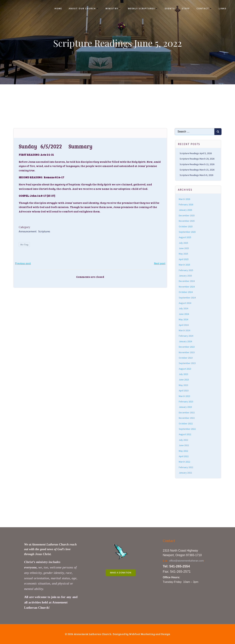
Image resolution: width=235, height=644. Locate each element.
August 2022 (185, 434)
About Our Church (84, 8)
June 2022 (184, 445)
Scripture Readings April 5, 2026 (196, 153)
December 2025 (187, 215)
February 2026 (186, 204)
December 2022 (187, 412)
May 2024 (183, 319)
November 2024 (187, 287)
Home (58, 8)
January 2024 (185, 341)
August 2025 (185, 237)
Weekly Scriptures (143, 8)
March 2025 (184, 265)
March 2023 (184, 396)
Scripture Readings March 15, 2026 (197, 170)
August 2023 (185, 369)
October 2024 (186, 292)
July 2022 (183, 440)
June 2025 (184, 248)
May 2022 (183, 451)
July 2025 (183, 243)
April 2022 (184, 456)
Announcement (28, 231)
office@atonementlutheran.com (186, 561)
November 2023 (187, 352)
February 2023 (186, 402)
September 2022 (187, 429)
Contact (204, 8)
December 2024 (187, 281)
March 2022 (184, 462)
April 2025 (184, 259)
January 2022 (185, 473)
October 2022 (186, 423)
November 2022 (187, 418)
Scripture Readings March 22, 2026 (197, 164)
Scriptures (44, 231)
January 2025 (185, 276)
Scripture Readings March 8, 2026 (196, 175)
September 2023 (187, 363)
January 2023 (185, 407)
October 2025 (186, 226)
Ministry (113, 8)
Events (170, 8)
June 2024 (184, 314)
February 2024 (186, 336)
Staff (186, 8)
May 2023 (183, 385)
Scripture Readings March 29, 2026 (197, 159)
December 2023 (187, 347)
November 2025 (187, 221)
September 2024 (187, 298)
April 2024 (184, 325)
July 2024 (183, 308)
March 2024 (184, 330)
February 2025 (186, 270)
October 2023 (186, 358)
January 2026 (185, 210)
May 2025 (183, 254)
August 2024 (185, 303)
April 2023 (184, 391)
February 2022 (186, 467)
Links (223, 8)
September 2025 (187, 232)
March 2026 (184, 199)
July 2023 (183, 374)
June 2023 (184, 380)
